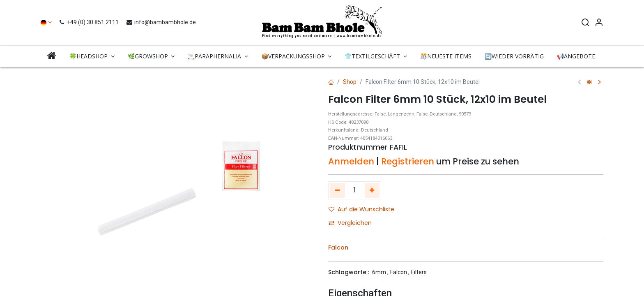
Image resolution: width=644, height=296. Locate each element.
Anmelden (351, 161)
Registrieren (408, 161)
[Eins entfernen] (337, 190)
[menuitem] (52, 56)
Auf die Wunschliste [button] (361, 209)
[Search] (585, 23)
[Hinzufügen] (372, 190)
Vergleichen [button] (350, 223)
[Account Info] (599, 23)
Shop (350, 82)
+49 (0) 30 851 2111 (90, 22)
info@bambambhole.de (161, 22)
